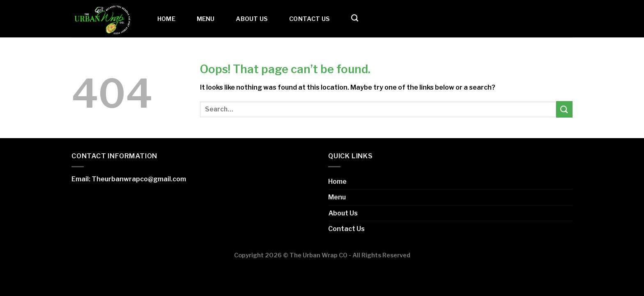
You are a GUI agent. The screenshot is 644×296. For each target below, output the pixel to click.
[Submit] (564, 109)
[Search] (355, 18)
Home (166, 19)
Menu (206, 19)
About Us (252, 19)
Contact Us (309, 19)
